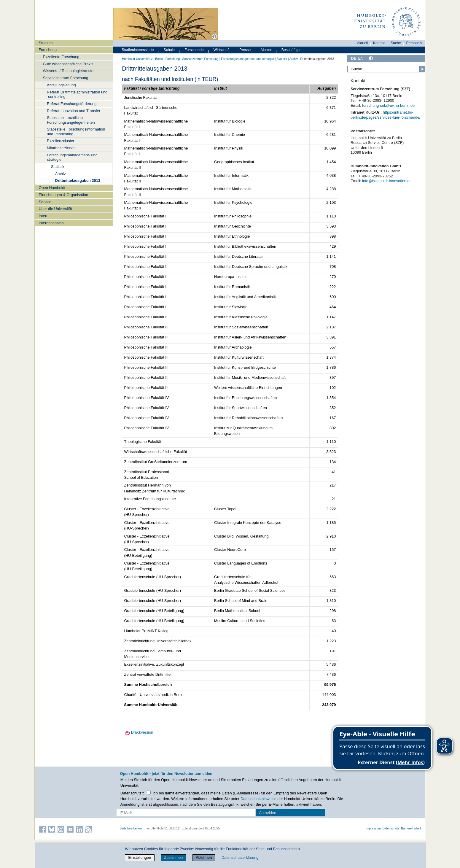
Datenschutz (391, 828)
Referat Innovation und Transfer (74, 111)
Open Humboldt (52, 188)
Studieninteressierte (138, 50)
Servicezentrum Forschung (65, 78)
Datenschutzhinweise (258, 799)
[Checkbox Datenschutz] (149, 793)
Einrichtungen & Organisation (63, 195)
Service (45, 202)
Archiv (61, 174)
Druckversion (137, 732)
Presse (245, 50)
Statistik (58, 167)
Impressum (373, 828)
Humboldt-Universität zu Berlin (142, 59)
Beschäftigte (292, 50)
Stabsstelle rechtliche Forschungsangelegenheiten (71, 120)
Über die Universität (55, 209)
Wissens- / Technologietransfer (69, 71)
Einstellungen (140, 857)
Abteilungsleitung (61, 85)
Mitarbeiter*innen (61, 148)
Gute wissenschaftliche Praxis (68, 64)
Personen (414, 43)
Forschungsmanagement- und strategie (72, 157)
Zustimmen (173, 857)
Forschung (48, 50)
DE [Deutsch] (354, 58)
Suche (396, 43)
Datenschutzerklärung (240, 857)
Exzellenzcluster (61, 141)
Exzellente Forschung (61, 57)
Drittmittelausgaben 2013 (78, 181)
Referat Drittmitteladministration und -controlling (77, 94)
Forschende (194, 50)
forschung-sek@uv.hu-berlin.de (388, 105)
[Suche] (386, 69)
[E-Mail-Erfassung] (186, 813)
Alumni (266, 50)
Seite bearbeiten (131, 828)
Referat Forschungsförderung (72, 104)
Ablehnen (204, 857)
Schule (169, 50)
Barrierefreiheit (411, 828)
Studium (46, 43)
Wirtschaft (222, 50)
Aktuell (363, 43)
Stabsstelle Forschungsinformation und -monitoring (76, 131)
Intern (44, 216)
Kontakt (379, 43)
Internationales (51, 223)
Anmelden (268, 813)
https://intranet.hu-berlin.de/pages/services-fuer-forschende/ (385, 115)
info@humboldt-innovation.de (387, 181)
